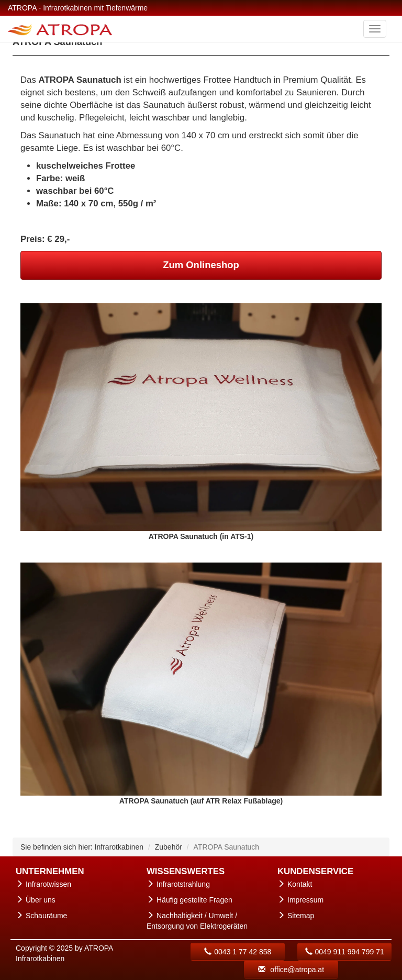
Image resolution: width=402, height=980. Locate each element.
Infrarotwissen (48, 884)
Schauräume (46, 916)
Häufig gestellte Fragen (194, 900)
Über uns (41, 900)
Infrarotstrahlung (183, 884)
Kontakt (300, 884)
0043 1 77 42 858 (238, 952)
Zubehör (169, 847)
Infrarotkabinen (119, 847)
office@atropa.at (291, 970)
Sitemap (301, 916)
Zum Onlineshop (201, 265)
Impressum (305, 900)
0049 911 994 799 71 (345, 952)
